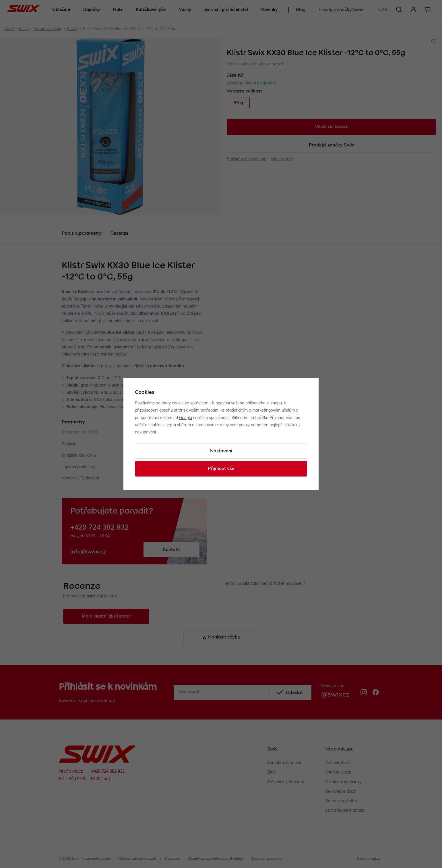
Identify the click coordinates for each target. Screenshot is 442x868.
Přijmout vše (221, 469)
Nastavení (221, 451)
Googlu (186, 418)
